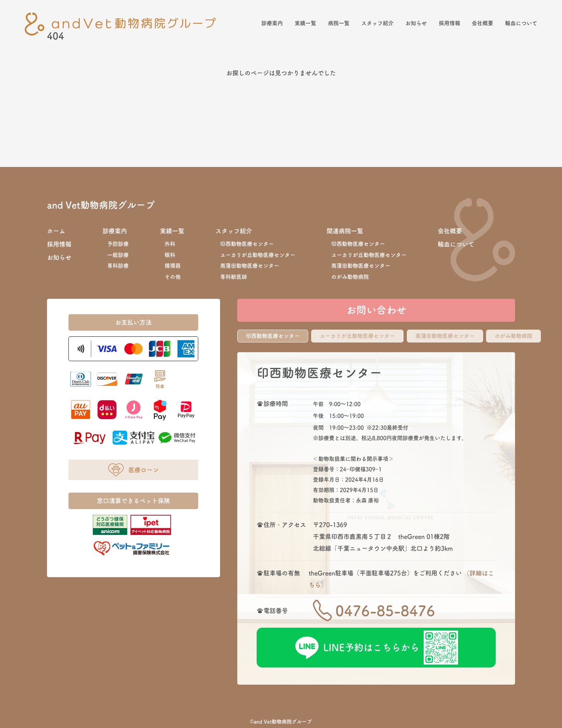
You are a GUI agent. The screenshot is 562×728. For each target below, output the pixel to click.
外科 (170, 244)
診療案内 (272, 23)
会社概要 (482, 23)
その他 (173, 277)
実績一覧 (305, 23)
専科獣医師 (234, 277)
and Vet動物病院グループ (101, 205)
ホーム (56, 231)
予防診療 (118, 244)
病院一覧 (339, 23)
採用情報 (449, 23)
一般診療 (118, 255)
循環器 (173, 266)
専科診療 (118, 266)
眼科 (170, 255)
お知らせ (416, 23)
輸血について (521, 23)
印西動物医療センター (247, 244)
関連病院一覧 (345, 231)
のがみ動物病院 (350, 277)
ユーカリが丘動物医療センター (258, 255)
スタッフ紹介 (377, 23)
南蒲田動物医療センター (250, 266)
